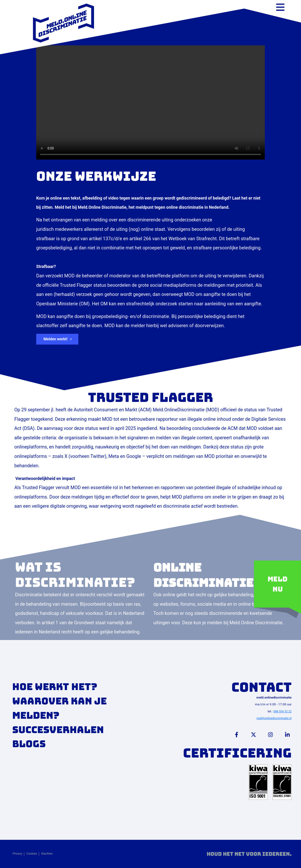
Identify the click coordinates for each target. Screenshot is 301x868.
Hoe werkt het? (55, 687)
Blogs (29, 744)
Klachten (47, 854)
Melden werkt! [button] (55, 339)
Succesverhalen (58, 730)
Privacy (18, 854)
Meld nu (277, 584)
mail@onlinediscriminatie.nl (274, 718)
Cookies (32, 854)
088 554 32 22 (283, 711)
